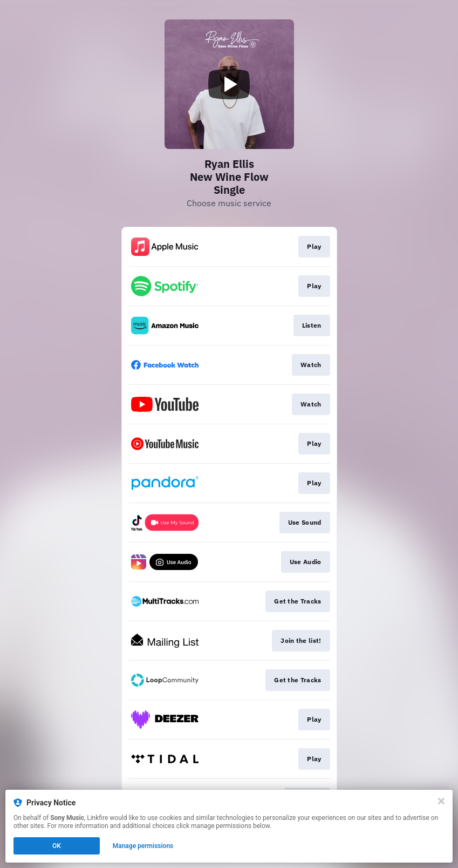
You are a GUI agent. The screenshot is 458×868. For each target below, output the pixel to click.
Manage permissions (143, 846)
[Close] (441, 801)
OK (57, 846)
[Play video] (229, 84)
